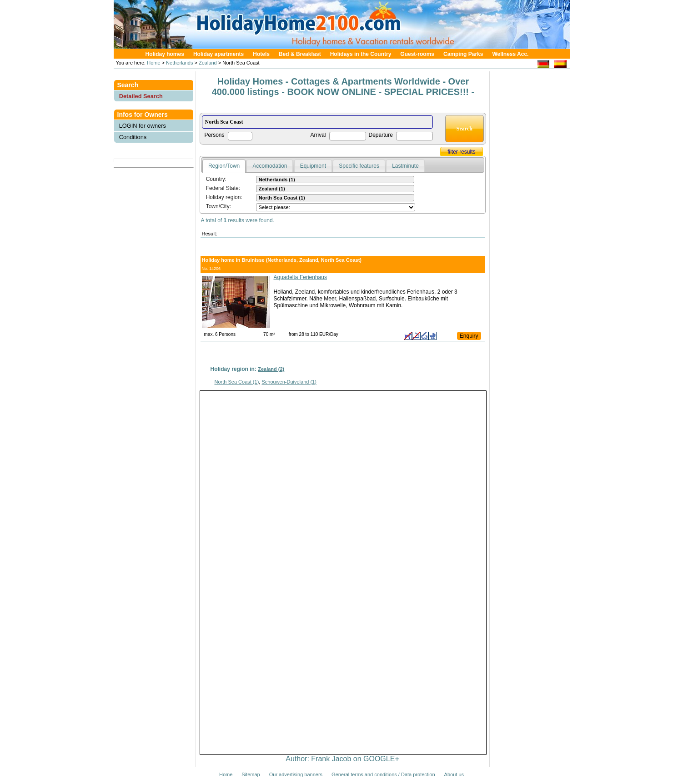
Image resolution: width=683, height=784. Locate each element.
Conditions (133, 137)
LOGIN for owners (143, 126)
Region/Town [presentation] (224, 166)
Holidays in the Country (361, 54)
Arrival (318, 135)
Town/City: (218, 206)
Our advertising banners (296, 774)
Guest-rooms (417, 54)
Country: (216, 179)
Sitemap (251, 774)
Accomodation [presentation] (270, 166)
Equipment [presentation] (313, 166)
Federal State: (223, 188)
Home (153, 63)
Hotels (261, 54)
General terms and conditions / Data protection (383, 774)
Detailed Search (141, 96)
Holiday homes (165, 54)
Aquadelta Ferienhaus (300, 277)
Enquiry (469, 336)
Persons (215, 135)
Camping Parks (463, 54)
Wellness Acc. (510, 54)
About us (454, 774)
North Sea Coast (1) (237, 382)
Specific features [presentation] (359, 166)
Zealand (208, 63)
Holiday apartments (218, 54)
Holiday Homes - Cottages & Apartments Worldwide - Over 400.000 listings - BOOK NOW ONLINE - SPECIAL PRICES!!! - (343, 87)
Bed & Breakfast (300, 54)
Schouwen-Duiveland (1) (289, 382)
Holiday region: (224, 197)
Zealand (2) (271, 369)
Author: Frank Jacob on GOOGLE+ (342, 759)
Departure (381, 135)
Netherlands (179, 63)
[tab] (224, 166)
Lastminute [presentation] (405, 166)
